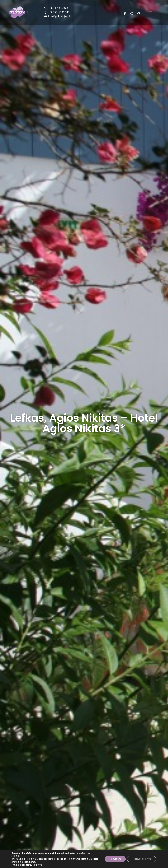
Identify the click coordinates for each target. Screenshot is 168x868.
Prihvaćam (115, 859)
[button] (151, 12)
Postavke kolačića (141, 859)
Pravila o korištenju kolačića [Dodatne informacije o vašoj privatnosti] (27, 865)
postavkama (29, 862)
